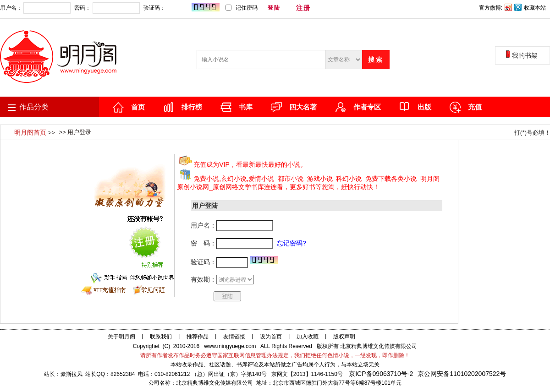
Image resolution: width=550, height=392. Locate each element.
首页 (138, 107)
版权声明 (344, 337)
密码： (107, 8)
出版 (424, 107)
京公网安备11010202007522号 (462, 374)
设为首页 (271, 337)
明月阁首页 (31, 132)
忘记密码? (333, 8)
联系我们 (161, 337)
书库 (246, 107)
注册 (303, 8)
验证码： (181, 8)
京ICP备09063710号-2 (381, 374)
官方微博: (491, 8)
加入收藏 (308, 337)
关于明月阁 (121, 337)
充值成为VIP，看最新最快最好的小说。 (250, 164)
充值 (475, 107)
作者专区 (367, 107)
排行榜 (192, 107)
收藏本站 (535, 8)
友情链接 (234, 337)
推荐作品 (198, 337)
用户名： (35, 8)
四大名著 (303, 107)
